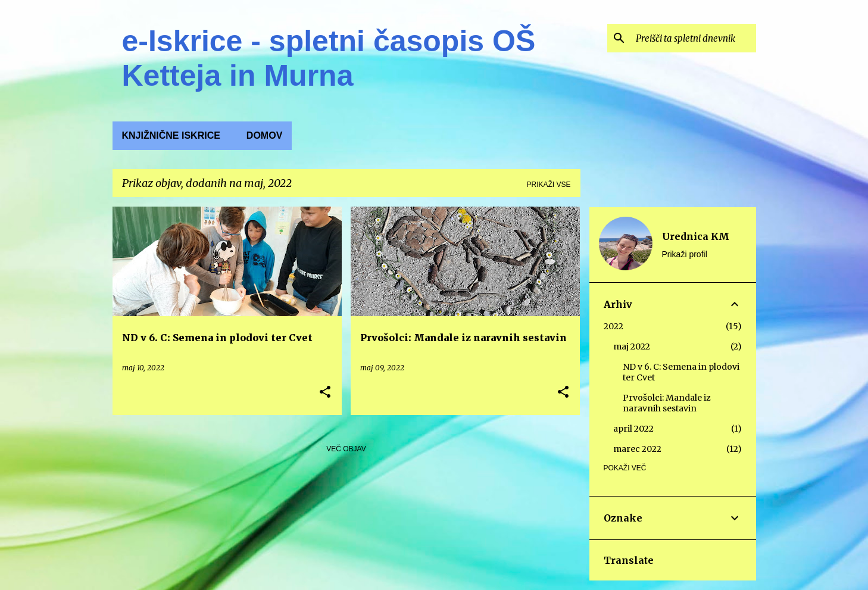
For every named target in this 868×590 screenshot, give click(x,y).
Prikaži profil (685, 254)
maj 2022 (632, 346)
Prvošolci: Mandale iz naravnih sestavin (667, 403)
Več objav (346, 449)
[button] (325, 393)
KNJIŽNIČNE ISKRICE (171, 135)
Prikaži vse (548, 185)
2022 (613, 326)
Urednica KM (696, 236)
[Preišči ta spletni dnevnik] (694, 38)
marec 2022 (637, 449)
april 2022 (633, 429)
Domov (264, 135)
